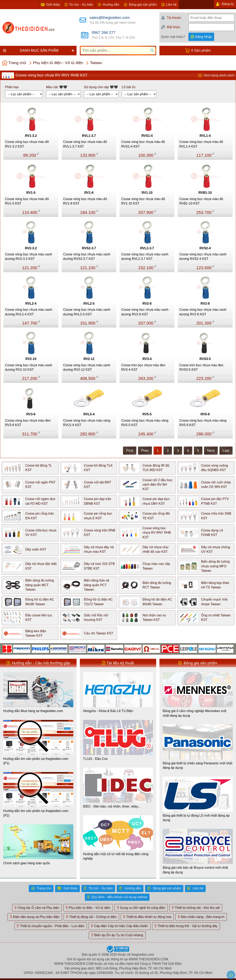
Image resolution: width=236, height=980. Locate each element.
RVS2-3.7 (89, 248)
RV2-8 (205, 304)
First (130, 451)
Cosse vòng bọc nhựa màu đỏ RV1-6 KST (85, 201)
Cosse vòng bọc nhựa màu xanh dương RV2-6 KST (145, 312)
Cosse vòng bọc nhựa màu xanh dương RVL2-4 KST (29, 312)
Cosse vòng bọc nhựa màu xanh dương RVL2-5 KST (87, 312)
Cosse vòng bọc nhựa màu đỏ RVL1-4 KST (201, 144)
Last (226, 451)
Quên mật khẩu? (173, 37)
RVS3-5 (205, 359)
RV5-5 (147, 414)
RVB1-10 (205, 193)
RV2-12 (89, 359)
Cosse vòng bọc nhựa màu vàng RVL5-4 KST (87, 423)
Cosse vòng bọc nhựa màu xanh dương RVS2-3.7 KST (87, 257)
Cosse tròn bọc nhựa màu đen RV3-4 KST (143, 367)
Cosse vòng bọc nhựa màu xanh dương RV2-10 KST (29, 367)
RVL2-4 (31, 304)
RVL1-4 (205, 136)
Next (211, 451)
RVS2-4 (205, 248)
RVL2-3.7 (147, 248)
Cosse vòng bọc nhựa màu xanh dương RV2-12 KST (87, 367)
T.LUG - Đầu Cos (95, 759)
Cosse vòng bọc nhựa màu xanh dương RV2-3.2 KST (29, 257)
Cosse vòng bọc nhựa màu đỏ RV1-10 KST (143, 201)
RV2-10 (31, 359)
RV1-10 (147, 193)
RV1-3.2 (31, 136)
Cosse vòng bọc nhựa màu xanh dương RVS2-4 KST (203, 257)
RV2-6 (147, 304)
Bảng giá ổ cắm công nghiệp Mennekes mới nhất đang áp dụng (194, 713)
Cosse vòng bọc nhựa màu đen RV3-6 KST (28, 423)
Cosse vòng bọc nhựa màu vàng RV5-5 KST (145, 423)
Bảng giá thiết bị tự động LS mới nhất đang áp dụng (196, 818)
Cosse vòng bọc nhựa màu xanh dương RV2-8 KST (203, 312)
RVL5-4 (89, 414)
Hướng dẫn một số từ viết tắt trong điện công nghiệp (116, 856)
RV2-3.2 (31, 248)
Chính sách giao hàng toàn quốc (27, 863)
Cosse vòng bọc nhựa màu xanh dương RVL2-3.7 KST (145, 257)
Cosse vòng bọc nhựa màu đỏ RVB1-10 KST (201, 201)
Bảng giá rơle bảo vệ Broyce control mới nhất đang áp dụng (195, 870)
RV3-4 (147, 359)
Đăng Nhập (204, 37)
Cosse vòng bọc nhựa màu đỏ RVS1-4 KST (143, 144)
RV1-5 (31, 193)
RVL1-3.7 (89, 136)
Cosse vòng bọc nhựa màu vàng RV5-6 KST (203, 423)
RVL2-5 (89, 304)
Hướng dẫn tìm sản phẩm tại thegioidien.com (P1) (36, 761)
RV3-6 (31, 414)
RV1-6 (89, 193)
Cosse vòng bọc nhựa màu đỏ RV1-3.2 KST (27, 144)
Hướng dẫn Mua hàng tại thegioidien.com (33, 711)
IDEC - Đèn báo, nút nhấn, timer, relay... (112, 806)
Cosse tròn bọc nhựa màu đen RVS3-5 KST (201, 367)
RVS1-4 (147, 136)
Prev (145, 451)
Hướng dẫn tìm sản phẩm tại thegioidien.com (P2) (36, 813)
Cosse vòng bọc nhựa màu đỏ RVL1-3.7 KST (85, 144)
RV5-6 (205, 414)
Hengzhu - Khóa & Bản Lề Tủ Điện (108, 711)
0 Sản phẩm (201, 50)
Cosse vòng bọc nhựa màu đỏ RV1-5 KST (27, 201)
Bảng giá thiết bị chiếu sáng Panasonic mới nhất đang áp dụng (198, 765)
